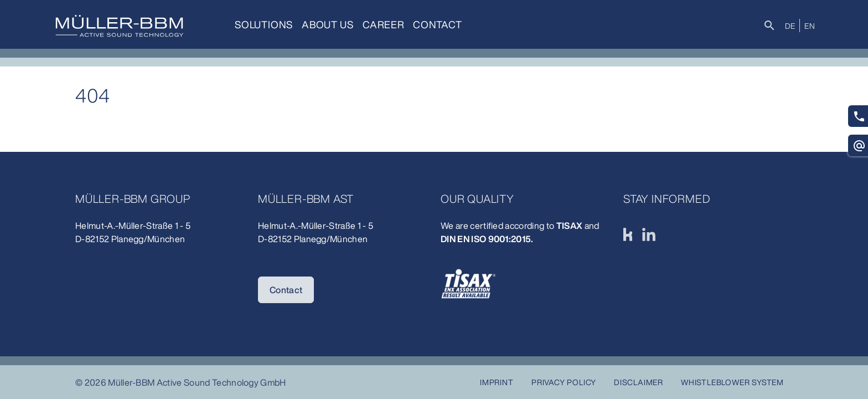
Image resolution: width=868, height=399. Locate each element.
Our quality (477, 199)
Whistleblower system (732, 382)
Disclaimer (639, 382)
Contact (438, 24)
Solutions (264, 24)
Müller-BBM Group (133, 199)
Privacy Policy (564, 382)
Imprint (497, 382)
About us (327, 24)
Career (384, 24)
